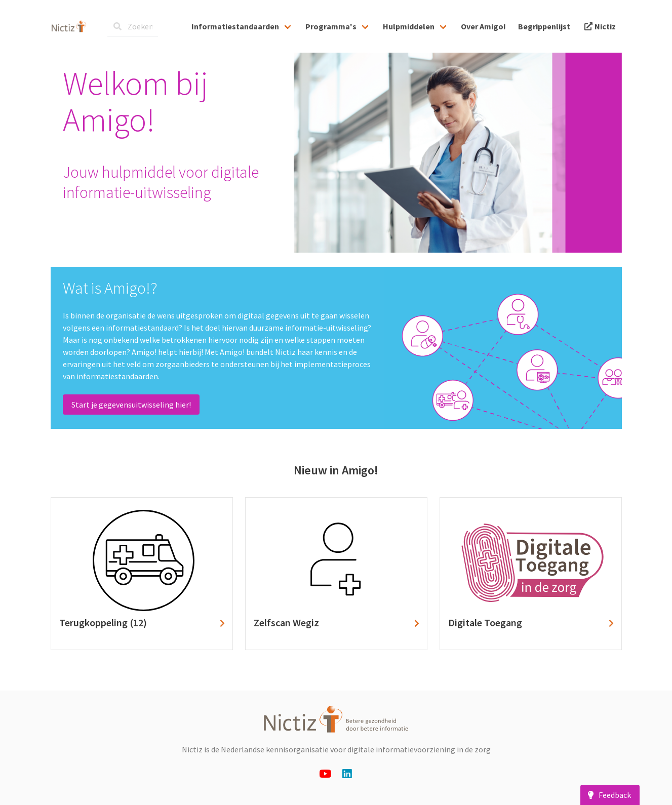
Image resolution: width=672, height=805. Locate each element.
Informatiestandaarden (235, 26)
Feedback (608, 795)
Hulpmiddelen (409, 26)
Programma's (331, 26)
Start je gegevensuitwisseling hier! (131, 405)
